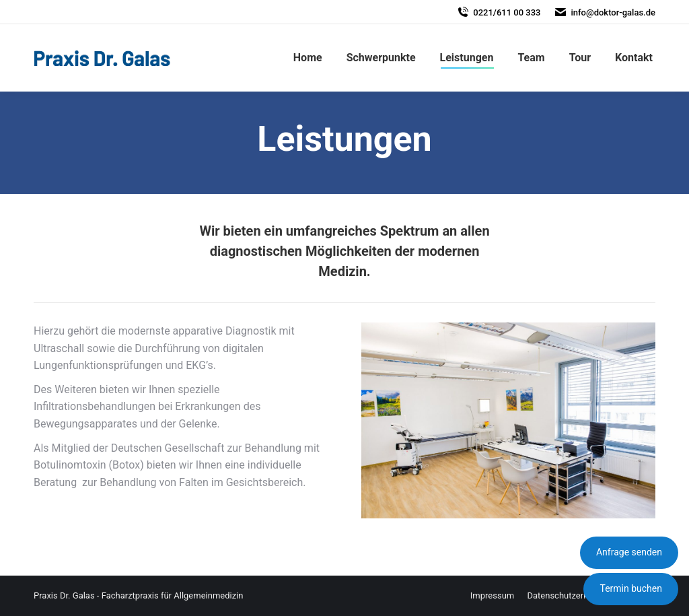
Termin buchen (631, 588)
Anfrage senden (629, 552)
